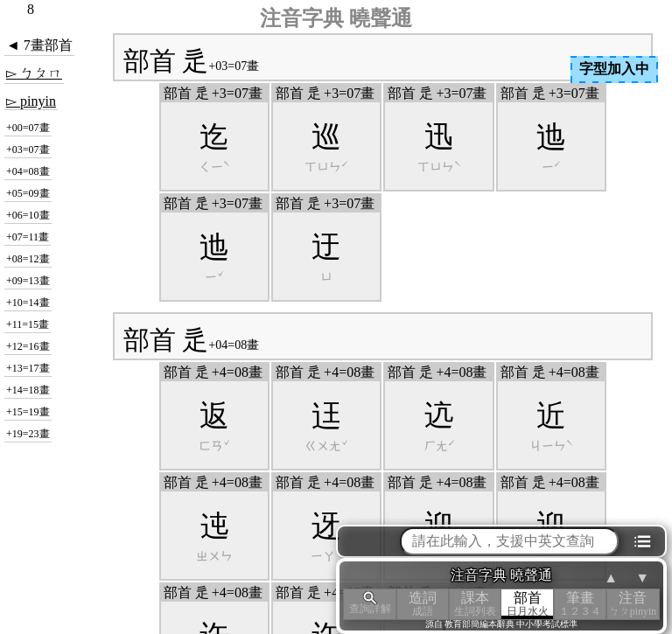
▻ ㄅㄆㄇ (34, 73)
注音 (633, 604)
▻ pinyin (31, 101)
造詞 (423, 604)
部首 (528, 604)
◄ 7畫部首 (39, 45)
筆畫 (580, 604)
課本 (475, 604)
